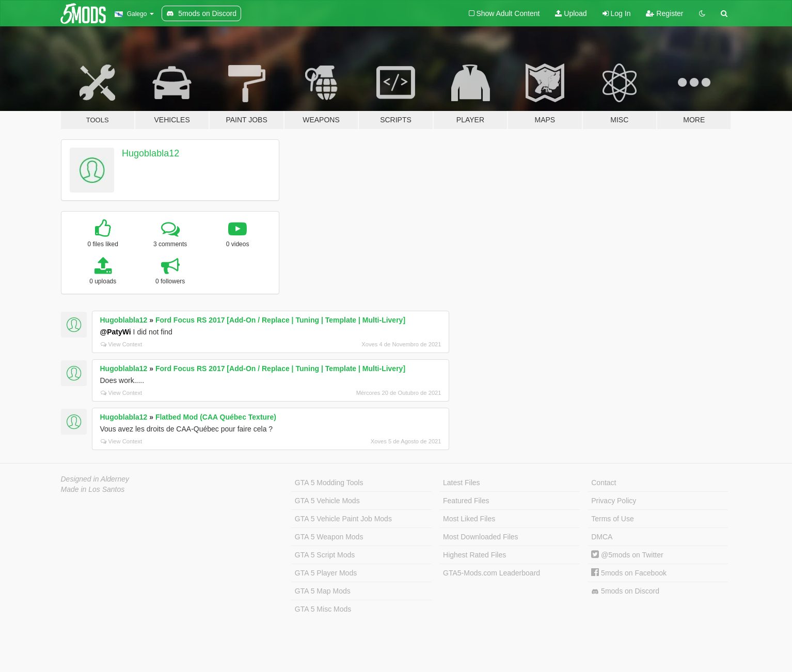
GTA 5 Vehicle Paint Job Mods (343, 519)
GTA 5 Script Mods (325, 555)
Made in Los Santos (93, 489)
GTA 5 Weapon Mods (329, 537)
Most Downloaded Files (481, 537)
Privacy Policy (614, 501)
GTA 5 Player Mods (326, 573)
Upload (571, 13)
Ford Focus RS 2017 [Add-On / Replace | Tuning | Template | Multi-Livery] (280, 320)
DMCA (602, 537)
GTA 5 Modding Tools (329, 483)
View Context (122, 344)
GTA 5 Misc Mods (323, 609)
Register (664, 13)
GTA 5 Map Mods (323, 591)
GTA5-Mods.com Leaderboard (492, 573)
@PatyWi (116, 332)
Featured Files (466, 501)
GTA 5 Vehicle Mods (327, 501)
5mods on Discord (625, 591)
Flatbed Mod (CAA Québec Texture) (216, 417)
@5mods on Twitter (627, 555)
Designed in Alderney (95, 479)
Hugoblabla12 (151, 153)
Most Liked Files (469, 519)
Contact (604, 483)
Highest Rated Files (474, 555)
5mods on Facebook (629, 573)
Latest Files (462, 483)
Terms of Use (612, 519)
